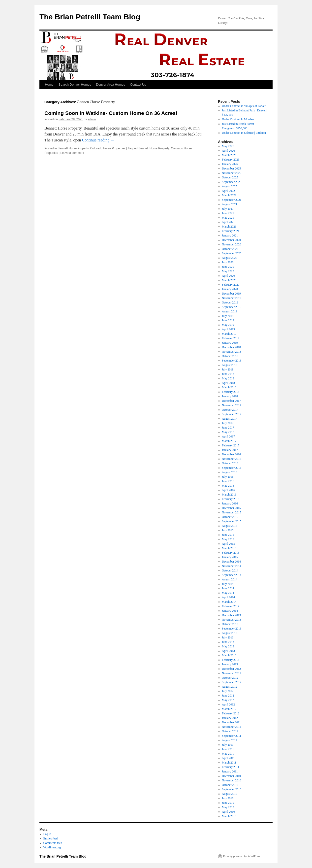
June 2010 (228, 803)
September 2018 (232, 361)
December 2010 (231, 776)
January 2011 (230, 771)
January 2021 (230, 235)
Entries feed (51, 838)
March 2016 (229, 495)
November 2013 (232, 620)
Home (49, 84)
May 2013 (228, 646)
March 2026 (229, 155)
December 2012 (231, 669)
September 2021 (232, 200)
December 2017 (231, 401)
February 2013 (231, 660)
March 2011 (229, 763)
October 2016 (230, 463)
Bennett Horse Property (73, 148)
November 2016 (232, 459)
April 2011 (228, 758)
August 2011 (230, 740)
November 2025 (232, 173)
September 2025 (232, 182)
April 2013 (228, 651)
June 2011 (228, 749)
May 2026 (228, 146)
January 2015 (230, 557)
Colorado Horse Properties (108, 148)
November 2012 (232, 673)
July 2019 (228, 316)
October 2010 (230, 785)
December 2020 (231, 240)
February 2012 (231, 713)
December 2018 (231, 347)
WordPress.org (52, 847)
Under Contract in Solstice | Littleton (244, 133)
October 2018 (230, 356)
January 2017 (230, 450)
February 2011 (231, 767)
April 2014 (228, 597)
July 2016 (228, 477)
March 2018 (229, 387)
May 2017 (228, 432)
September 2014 (232, 575)
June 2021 (228, 213)
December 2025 (231, 168)
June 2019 (228, 320)
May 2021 (228, 218)
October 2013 (230, 624)
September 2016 (232, 468)
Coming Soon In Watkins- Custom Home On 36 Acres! (111, 113)
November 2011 (232, 727)
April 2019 (228, 329)
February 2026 (231, 160)
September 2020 (232, 253)
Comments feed (53, 843)
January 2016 (230, 503)
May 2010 (228, 807)
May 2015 (228, 539)
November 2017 (232, 405)
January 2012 (230, 718)
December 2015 (231, 508)
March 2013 (229, 655)
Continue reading (98, 140)
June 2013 (228, 642)
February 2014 (231, 606)
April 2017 (228, 436)
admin (92, 119)
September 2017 (232, 414)
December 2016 (231, 454)
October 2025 (230, 177)
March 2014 (229, 602)
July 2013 (228, 637)
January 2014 (230, 611)
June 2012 (228, 696)
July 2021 (228, 209)
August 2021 (230, 204)
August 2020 (230, 258)
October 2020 (230, 249)
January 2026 (230, 164)
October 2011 (230, 731)
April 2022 (228, 191)
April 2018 (228, 383)
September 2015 (232, 521)
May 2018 (228, 378)
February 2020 (231, 285)
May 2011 (228, 754)
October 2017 (230, 410)
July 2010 (228, 798)
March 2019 (229, 334)
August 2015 (230, 526)
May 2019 (228, 325)
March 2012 (229, 709)
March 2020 (229, 280)
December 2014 (231, 562)
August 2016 (230, 472)
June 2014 (228, 588)
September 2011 (232, 736)
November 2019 (232, 298)
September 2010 (232, 789)
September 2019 (232, 307)
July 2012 (228, 691)
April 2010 (228, 812)
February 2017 (231, 445)
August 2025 (230, 186)
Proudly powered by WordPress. (242, 856)
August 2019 (230, 311)
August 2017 (230, 419)
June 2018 (228, 374)
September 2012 (232, 682)
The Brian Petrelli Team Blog (90, 17)
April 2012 (228, 704)
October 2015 (230, 517)
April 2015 (228, 544)
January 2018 (230, 396)
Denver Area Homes (110, 84)
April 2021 (228, 222)
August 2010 (230, 794)
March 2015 (229, 548)
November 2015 (232, 512)
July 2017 (228, 423)
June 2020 (228, 267)
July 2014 (228, 584)
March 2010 (229, 816)
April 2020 (228, 276)
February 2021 (231, 231)
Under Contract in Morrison (239, 119)
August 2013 (230, 633)
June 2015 (228, 535)
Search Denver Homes (75, 84)
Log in (47, 834)
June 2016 (228, 481)
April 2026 (228, 151)
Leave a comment (72, 153)
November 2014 (232, 566)
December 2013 (231, 615)
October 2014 (230, 570)
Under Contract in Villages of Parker (244, 106)
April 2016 (228, 490)
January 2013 (230, 664)
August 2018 (230, 365)
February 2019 (231, 338)
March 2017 (229, 441)
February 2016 (231, 499)
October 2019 (230, 302)
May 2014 (228, 593)
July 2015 (228, 530)
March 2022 (229, 195)
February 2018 (231, 392)
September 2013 (232, 629)
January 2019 (230, 343)
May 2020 (228, 271)
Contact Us (138, 84)
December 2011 (231, 722)
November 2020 (232, 244)
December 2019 (231, 294)
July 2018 (228, 369)
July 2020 (228, 262)
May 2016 (228, 486)
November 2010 (232, 780)
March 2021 (229, 227)
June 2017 (228, 428)
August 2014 (230, 579)
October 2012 (230, 678)
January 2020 (230, 289)
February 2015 (231, 553)
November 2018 (232, 352)
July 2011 (228, 745)
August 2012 (230, 687)
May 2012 (228, 700)
